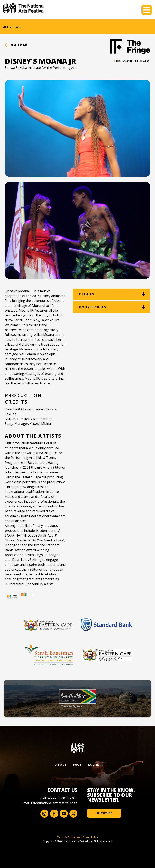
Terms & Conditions (69, 837)
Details (87, 294)
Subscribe (104, 813)
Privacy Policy (90, 837)
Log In (94, 765)
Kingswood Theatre (133, 61)
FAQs (77, 765)
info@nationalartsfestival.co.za (54, 803)
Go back (16, 45)
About (61, 765)
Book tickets (93, 307)
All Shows (12, 27)
